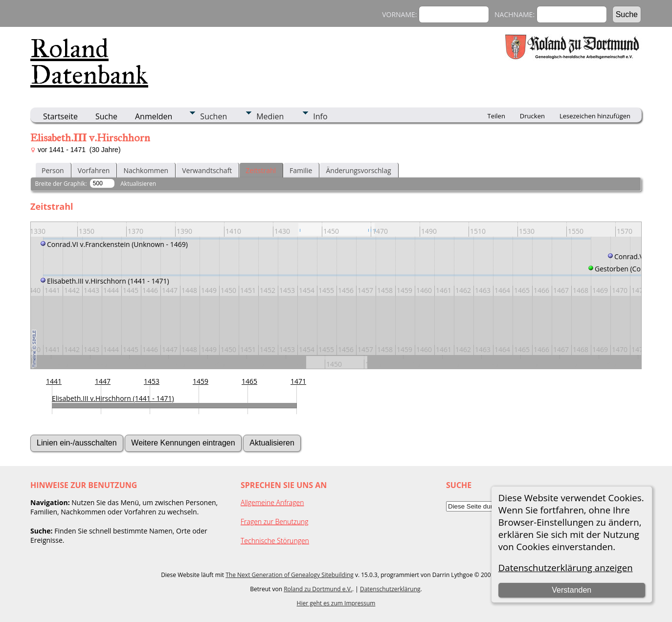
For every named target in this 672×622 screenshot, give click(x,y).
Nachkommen (146, 170)
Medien (270, 116)
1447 (103, 381)
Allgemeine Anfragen (272, 502)
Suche (106, 116)
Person (53, 170)
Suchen (213, 116)
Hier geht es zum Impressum (336, 603)
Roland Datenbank (89, 62)
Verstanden (571, 590)
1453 (152, 381)
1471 (298, 381)
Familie (301, 170)
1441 (54, 381)
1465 (249, 381)
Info (320, 116)
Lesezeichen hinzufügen (595, 116)
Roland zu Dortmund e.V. (318, 589)
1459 (201, 381)
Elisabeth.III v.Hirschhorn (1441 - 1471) (113, 398)
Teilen (496, 116)
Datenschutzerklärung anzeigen (566, 567)
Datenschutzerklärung (390, 589)
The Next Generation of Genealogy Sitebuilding (290, 575)
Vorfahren (94, 170)
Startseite (60, 116)
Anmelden (154, 116)
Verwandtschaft (207, 170)
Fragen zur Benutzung (275, 522)
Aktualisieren (138, 184)
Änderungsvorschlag (358, 170)
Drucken (532, 116)
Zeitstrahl (261, 170)
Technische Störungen (275, 541)
